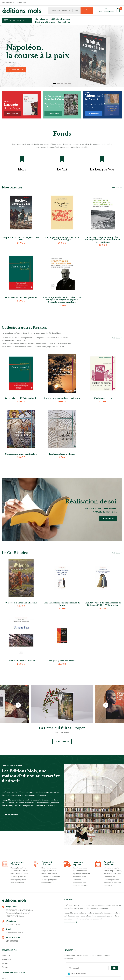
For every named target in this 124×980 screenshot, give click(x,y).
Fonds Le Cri (21, 3)
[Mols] (22, 159)
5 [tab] (69, 83)
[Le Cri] (62, 159)
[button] (118, 11)
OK (114, 968)
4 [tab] (66, 83)
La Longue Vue (102, 169)
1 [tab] (55, 83)
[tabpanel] (62, 56)
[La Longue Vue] (102, 159)
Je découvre (15, 70)
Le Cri (62, 169)
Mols (22, 169)
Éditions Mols (8, 3)
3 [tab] (62, 83)
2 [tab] (58, 83)
